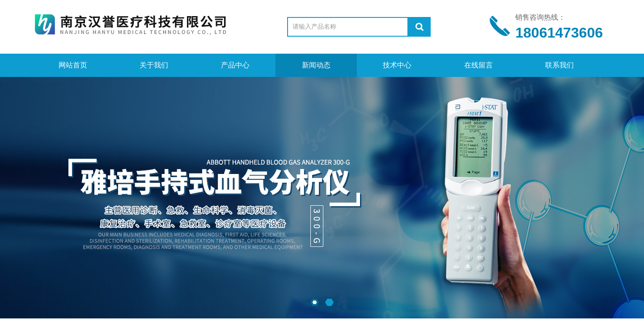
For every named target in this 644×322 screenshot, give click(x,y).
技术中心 (397, 65)
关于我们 (154, 65)
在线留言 (479, 65)
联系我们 (559, 65)
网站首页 (73, 65)
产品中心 (235, 65)
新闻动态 (316, 65)
